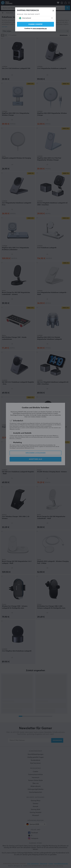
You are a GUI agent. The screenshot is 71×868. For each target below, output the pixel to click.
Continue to (36, 28)
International (25, 18)
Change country (35, 24)
